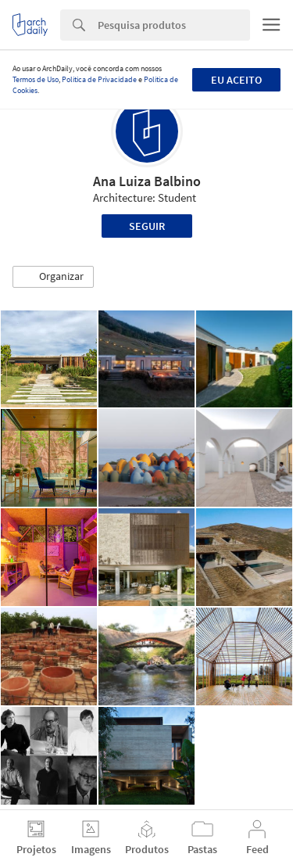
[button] (53, 277)
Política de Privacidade (99, 79)
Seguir (147, 226)
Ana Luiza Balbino (147, 181)
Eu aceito (236, 80)
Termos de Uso (36, 79)
